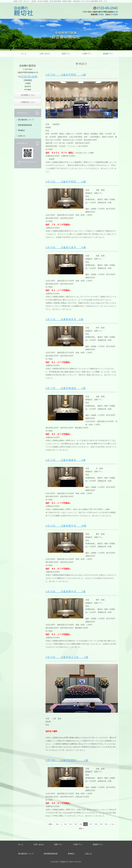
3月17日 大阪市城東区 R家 (66, 460)
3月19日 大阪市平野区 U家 (66, 75)
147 (91, 824)
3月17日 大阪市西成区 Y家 (66, 388)
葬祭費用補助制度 (25, 125)
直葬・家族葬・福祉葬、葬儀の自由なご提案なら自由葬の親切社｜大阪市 (23, 11)
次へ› (113, 824)
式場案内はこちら (28, 102)
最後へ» (82, 828)
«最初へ (51, 824)
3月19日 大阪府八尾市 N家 (66, 247)
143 (70, 824)
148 (96, 824)
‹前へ (58, 824)
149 (101, 824)
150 (106, 824)
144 (75, 824)
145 (80, 824)
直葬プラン (66, 54)
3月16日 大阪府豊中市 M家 (66, 526)
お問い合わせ (45, 54)
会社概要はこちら (28, 95)
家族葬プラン (108, 54)
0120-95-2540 (29, 76)
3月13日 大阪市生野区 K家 (67, 760)
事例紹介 (22, 130)
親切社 (63, 862)
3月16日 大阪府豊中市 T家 (66, 591)
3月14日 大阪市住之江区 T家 (67, 657)
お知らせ (22, 136)
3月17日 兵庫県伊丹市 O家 (65, 319)
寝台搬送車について (26, 120)
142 (65, 824)
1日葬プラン (87, 54)
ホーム (24, 54)
